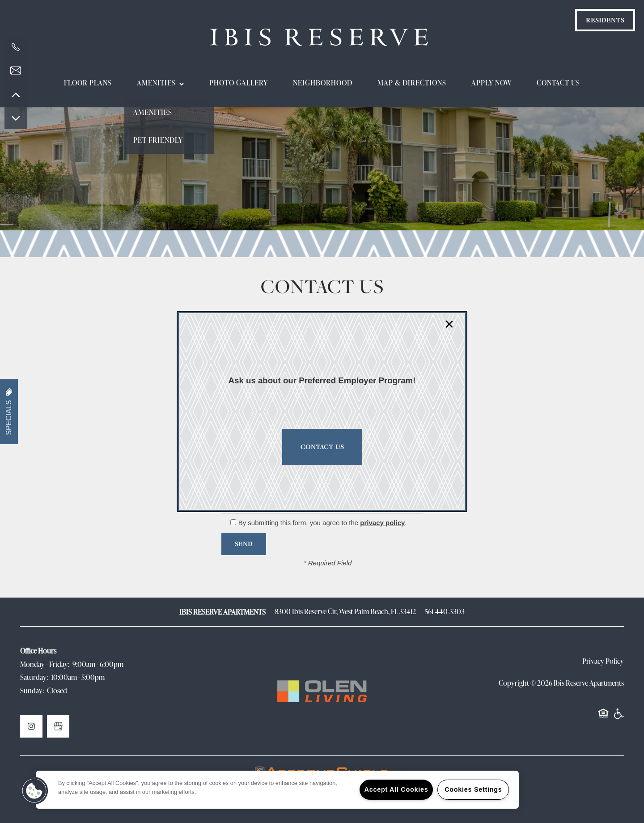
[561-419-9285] (16, 47)
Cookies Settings (473, 789)
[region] (277, 790)
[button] (34, 791)
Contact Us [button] (322, 447)
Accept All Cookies (396, 789)
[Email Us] (16, 71)
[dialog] (322, 411)
